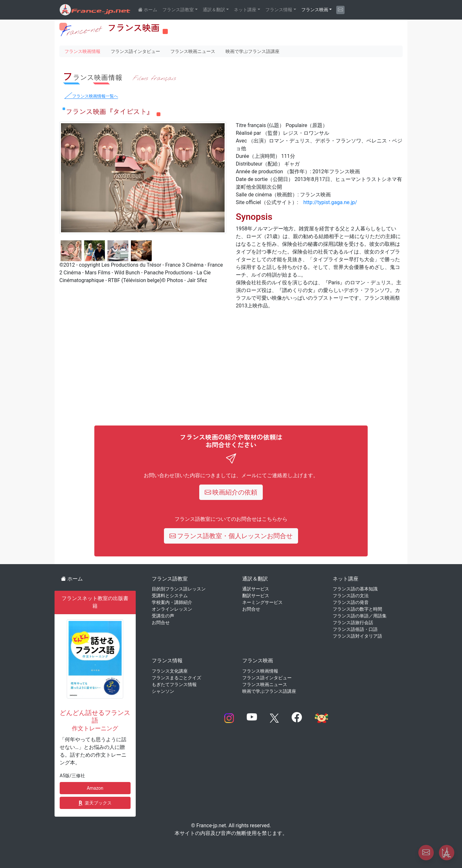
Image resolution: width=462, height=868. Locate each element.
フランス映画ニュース (193, 51)
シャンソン (163, 691)
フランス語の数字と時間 (357, 609)
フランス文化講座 (170, 671)
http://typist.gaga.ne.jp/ (330, 202)
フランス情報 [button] (279, 10)
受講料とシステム (170, 596)
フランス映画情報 (82, 51)
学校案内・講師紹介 (172, 602)
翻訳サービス (256, 596)
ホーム (72, 579)
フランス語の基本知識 (355, 589)
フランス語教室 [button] (178, 10)
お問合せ (161, 623)
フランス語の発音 (351, 602)
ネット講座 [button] (245, 10)
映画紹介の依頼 (231, 492)
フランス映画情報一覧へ (95, 96)
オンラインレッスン (172, 609)
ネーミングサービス (262, 602)
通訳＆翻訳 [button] (214, 10)
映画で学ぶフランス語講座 (252, 51)
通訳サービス (256, 589)
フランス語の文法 (351, 596)
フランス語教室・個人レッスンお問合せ (231, 536)
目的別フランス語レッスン (179, 589)
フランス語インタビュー (135, 51)
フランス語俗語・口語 (355, 629)
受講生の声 (163, 616)
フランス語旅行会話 (353, 623)
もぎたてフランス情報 (174, 684)
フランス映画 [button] (315, 10)
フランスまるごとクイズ (176, 678)
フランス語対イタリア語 (357, 636)
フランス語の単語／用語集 (360, 616)
